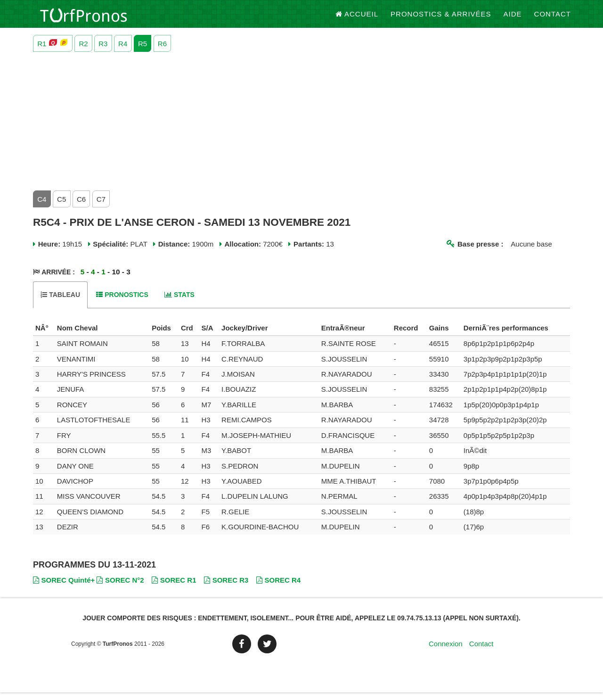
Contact (553, 19)
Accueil (357, 19)
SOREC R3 (226, 588)
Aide (513, 19)
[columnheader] (44, 336)
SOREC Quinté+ (64, 588)
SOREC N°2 (120, 588)
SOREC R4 (278, 588)
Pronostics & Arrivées (441, 19)
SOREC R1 (174, 588)
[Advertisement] (301, 127)
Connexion (446, 651)
